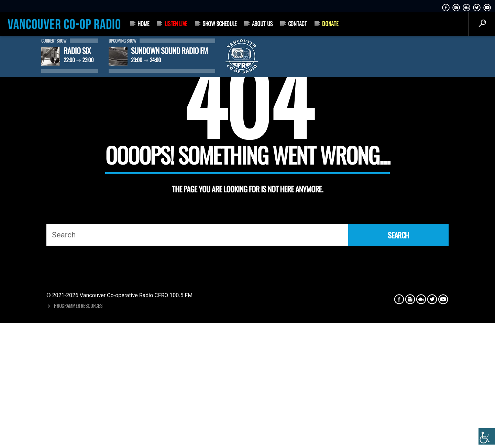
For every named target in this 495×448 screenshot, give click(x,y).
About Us (262, 24)
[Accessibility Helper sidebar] (487, 436)
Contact (298, 24)
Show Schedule (219, 24)
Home (143, 24)
